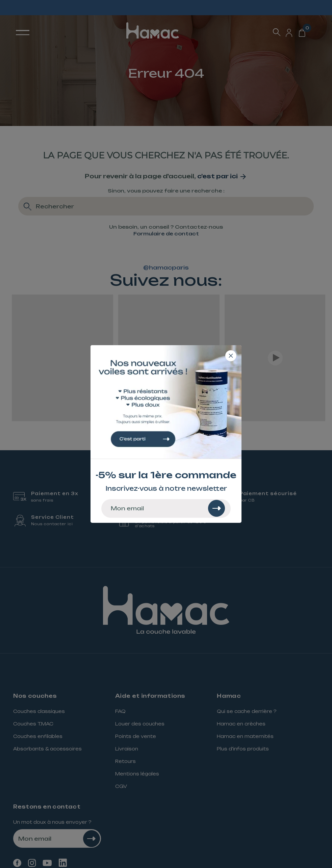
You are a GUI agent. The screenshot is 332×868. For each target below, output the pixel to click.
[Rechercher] (216, 508)
